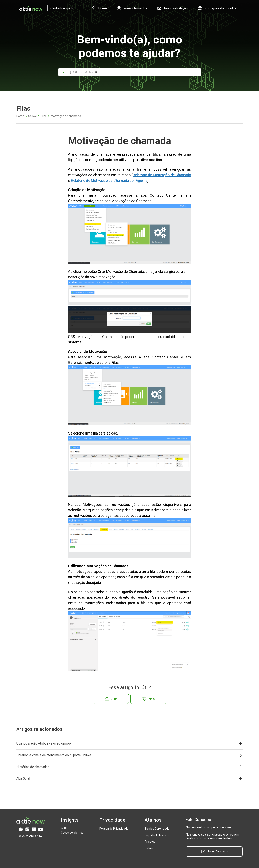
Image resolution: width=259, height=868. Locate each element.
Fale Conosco (214, 851)
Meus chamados (132, 8)
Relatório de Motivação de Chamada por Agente (109, 180)
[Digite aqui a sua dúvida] (130, 72)
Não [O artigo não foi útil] (152, 699)
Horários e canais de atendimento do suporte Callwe (54, 755)
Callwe (33, 116)
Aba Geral (23, 778)
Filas (44, 116)
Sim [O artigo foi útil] (114, 699)
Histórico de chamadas (33, 767)
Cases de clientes (72, 833)
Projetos (150, 842)
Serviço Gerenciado (157, 829)
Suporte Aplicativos (157, 835)
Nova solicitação (172, 8)
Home (99, 8)
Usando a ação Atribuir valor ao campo (44, 744)
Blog (64, 828)
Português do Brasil (218, 8)
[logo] (45, 8)
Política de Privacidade (114, 829)
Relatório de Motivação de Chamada (162, 175)
